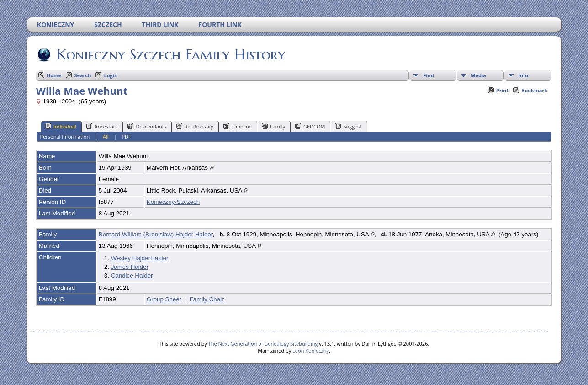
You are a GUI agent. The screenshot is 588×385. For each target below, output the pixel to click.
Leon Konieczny (311, 350)
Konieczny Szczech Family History (170, 54)
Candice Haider (132, 275)
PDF (127, 136)
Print (502, 90)
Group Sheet (164, 299)
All (106, 136)
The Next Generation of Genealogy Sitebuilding (263, 344)
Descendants (147, 126)
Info (523, 75)
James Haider (130, 267)
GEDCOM (310, 126)
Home (54, 75)
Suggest (348, 126)
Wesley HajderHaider (140, 258)
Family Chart (207, 299)
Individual (61, 126)
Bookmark (534, 90)
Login (111, 75)
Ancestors (102, 126)
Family (273, 126)
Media (478, 75)
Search (82, 75)
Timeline (238, 126)
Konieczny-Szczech (173, 202)
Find (429, 75)
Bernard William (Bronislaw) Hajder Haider (156, 234)
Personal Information (65, 136)
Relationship (195, 126)
